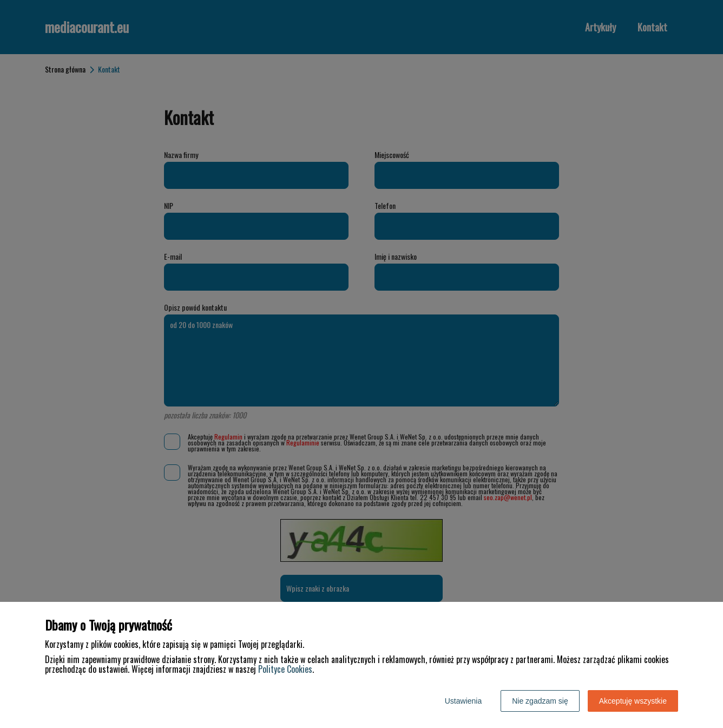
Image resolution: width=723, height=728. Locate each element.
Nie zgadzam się (540, 701)
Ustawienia (463, 701)
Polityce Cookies (285, 669)
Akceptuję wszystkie (633, 701)
